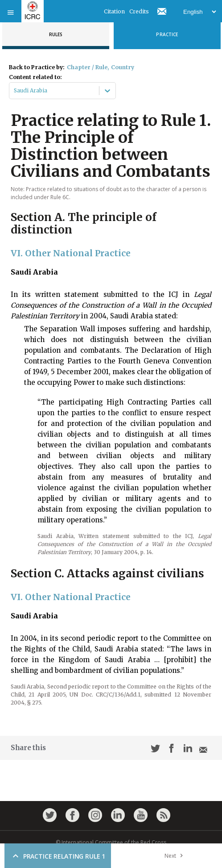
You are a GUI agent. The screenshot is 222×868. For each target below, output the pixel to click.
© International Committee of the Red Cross (111, 842)
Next (176, 856)
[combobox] (14, 91)
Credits (139, 11)
